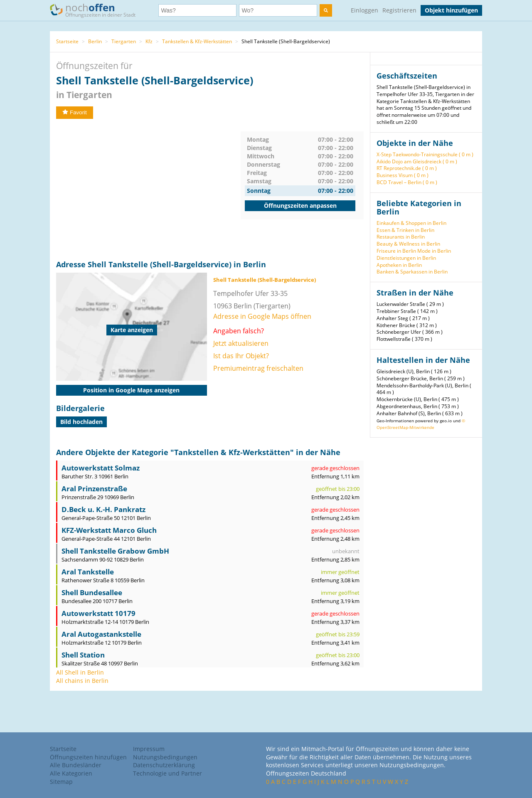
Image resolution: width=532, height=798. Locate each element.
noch (97, 10)
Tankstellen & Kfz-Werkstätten (197, 41)
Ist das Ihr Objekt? (241, 356)
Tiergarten (124, 41)
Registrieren (399, 10)
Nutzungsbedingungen (165, 757)
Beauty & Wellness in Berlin (408, 244)
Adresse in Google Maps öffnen (262, 316)
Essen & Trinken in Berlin (405, 230)
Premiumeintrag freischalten (258, 368)
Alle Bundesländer (76, 765)
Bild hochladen (81, 422)
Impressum (149, 749)
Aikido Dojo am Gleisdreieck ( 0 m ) (417, 161)
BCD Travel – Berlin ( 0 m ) (407, 182)
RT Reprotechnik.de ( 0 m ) (407, 168)
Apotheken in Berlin (399, 265)
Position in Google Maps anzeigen (131, 390)
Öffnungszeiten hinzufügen (88, 757)
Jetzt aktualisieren (241, 343)
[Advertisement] (148, 190)
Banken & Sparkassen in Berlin (412, 272)
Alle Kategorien (71, 773)
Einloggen (365, 10)
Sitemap (61, 782)
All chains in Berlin (82, 681)
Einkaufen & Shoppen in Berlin (411, 223)
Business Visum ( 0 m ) (403, 175)
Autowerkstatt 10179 (99, 613)
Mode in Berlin (434, 251)
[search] (326, 10)
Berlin (95, 41)
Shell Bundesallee (92, 592)
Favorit (75, 112)
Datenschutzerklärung (164, 765)
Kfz (149, 41)
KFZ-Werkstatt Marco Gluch (109, 530)
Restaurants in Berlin (401, 237)
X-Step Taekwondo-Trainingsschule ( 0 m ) (425, 154)
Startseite (67, 41)
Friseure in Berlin (396, 251)
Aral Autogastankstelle (101, 634)
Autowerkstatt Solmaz (101, 468)
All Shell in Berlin (80, 672)
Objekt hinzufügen (451, 10)
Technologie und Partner (167, 773)
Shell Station (83, 655)
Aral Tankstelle (88, 572)
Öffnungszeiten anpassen (300, 206)
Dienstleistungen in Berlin (406, 258)
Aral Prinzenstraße (94, 489)
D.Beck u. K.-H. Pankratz (103, 509)
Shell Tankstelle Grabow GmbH (115, 551)
